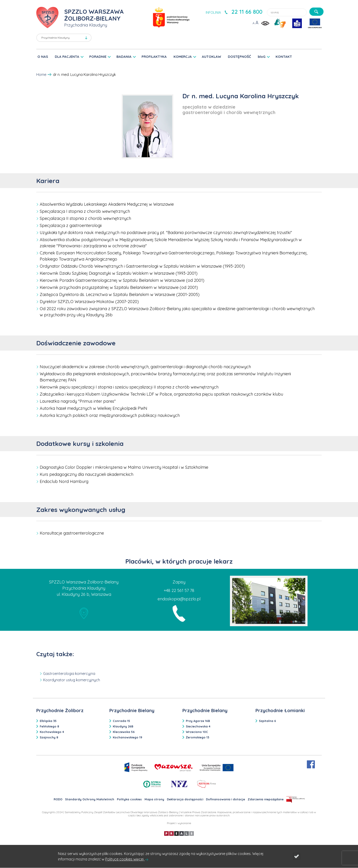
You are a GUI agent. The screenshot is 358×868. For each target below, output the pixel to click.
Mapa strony (154, 799)
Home (41, 75)
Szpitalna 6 (267, 721)
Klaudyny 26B (123, 726)
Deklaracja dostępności (185, 799)
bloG (262, 57)
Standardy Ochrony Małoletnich (90, 799)
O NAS (43, 57)
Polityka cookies (129, 799)
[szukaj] (316, 12)
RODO (58, 799)
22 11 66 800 (247, 12)
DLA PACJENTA (67, 57)
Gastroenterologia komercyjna (69, 674)
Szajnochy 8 (49, 737)
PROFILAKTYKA (154, 57)
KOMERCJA (183, 57)
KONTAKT (284, 57)
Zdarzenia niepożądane (266, 799)
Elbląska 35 (48, 721)
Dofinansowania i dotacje (225, 799)
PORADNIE (98, 57)
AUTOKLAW (211, 57)
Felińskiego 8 (49, 726)
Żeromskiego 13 (197, 737)
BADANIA (124, 57)
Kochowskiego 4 (52, 732)
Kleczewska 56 (124, 732)
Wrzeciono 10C (197, 732)
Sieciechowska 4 (198, 726)
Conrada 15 (121, 721)
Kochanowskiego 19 (128, 737)
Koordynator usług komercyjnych (72, 680)
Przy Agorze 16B (198, 721)
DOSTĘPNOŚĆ (239, 57)
